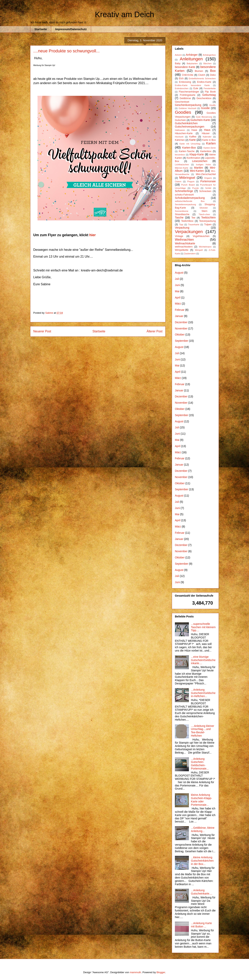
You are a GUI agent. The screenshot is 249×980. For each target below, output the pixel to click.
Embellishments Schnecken (202, 78)
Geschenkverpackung (188, 105)
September (181, 341)
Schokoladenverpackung (190, 198)
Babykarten (192, 63)
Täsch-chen (204, 214)
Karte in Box (209, 140)
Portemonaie (208, 181)
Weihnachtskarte (185, 243)
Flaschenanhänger (189, 92)
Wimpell (199, 250)
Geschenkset (182, 102)
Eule (196, 88)
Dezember (181, 322)
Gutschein (180, 120)
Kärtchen (180, 140)
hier (92, 235)
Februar (180, 310)
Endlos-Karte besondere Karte (192, 85)
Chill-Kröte (188, 75)
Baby (178, 63)
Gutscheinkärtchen (186, 123)
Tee (193, 218)
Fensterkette (210, 88)
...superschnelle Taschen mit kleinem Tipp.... (203, 627)
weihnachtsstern (184, 247)
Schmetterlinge (184, 191)
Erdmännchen (182, 88)
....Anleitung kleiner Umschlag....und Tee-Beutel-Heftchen (203, 731)
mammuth (135, 972)
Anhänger (192, 55)
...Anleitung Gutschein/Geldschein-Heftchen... (203, 693)
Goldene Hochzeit (187, 108)
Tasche (179, 217)
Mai (177, 291)
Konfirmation (193, 158)
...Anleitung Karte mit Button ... (201, 925)
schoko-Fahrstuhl (184, 195)
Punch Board (188, 185)
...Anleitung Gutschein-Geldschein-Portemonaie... (200, 764)
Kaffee (193, 137)
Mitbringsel (187, 178)
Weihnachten (184, 240)
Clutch (202, 75)
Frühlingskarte (188, 95)
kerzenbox (180, 155)
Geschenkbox (204, 98)
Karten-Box (189, 148)
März (178, 304)
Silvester (204, 208)
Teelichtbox (187, 221)
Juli (177, 279)
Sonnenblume (182, 211)
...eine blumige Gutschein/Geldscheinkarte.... (203, 660)
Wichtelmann (205, 247)
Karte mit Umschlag (190, 144)
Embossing (185, 82)
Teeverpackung (207, 221)
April (178, 298)
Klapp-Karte (197, 154)
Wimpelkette (182, 250)
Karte (192, 140)
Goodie (205, 108)
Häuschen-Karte (184, 133)
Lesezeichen (200, 161)
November (181, 328)
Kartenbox (206, 151)
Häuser (206, 133)
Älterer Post (155, 331)
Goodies (183, 112)
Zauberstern (190, 254)
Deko (213, 75)
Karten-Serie (210, 148)
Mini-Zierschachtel (206, 174)
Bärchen (208, 63)
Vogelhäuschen (201, 236)
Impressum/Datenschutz (71, 29)
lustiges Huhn (203, 165)
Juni (177, 285)
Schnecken (205, 191)
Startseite (41, 29)
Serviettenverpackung (185, 204)
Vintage (179, 236)
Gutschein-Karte (200, 120)
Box (213, 71)
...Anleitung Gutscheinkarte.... (202, 892)
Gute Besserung (204, 117)
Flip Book (210, 92)
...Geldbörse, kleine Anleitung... (203, 829)
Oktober (180, 335)
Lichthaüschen (182, 165)
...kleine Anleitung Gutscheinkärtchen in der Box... (202, 861)
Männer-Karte (181, 168)
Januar (179, 316)
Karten (211, 143)
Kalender (207, 137)
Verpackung (182, 228)
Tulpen (208, 225)
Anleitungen (191, 59)
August (179, 273)
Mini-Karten (197, 171)
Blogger (161, 972)
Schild (208, 188)
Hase (194, 130)
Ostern (178, 181)
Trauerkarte (194, 225)
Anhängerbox (209, 55)
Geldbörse (185, 98)
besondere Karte (185, 67)
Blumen (199, 71)
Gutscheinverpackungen (190, 127)
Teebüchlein (208, 217)
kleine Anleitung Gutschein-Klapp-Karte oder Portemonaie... (202, 800)
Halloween (180, 130)
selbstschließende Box (190, 201)
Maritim (199, 168)
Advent (178, 55)
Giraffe (213, 105)
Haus (207, 130)
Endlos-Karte (204, 82)
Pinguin (191, 181)
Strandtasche (182, 214)
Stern (204, 211)
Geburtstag (209, 95)
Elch (181, 78)
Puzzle (196, 188)
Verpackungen (189, 232)
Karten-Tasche (187, 151)
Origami (208, 178)
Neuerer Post (42, 331)
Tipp (181, 225)
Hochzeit (179, 137)
